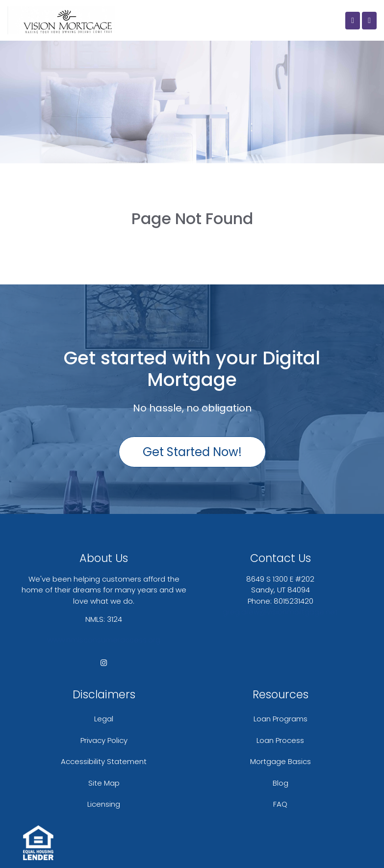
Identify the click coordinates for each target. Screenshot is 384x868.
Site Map (104, 783)
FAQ (280, 804)
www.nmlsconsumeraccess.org (104, 640)
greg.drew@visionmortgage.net (280, 612)
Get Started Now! (192, 452)
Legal (104, 719)
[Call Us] (353, 21)
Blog (281, 783)
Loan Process (280, 740)
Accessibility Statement (104, 761)
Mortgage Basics (281, 761)
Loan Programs (281, 719)
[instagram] (104, 663)
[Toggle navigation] (369, 21)
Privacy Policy (104, 740)
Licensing (104, 804)
